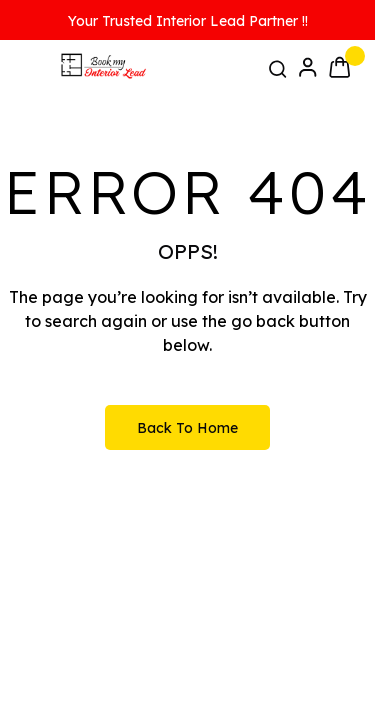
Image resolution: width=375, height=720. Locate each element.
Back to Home (187, 428)
